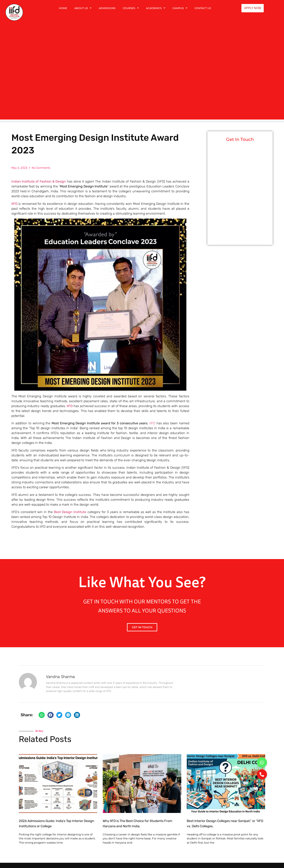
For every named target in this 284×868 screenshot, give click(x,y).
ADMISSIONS (107, 8)
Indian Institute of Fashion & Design (39, 181)
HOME (63, 8)
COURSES (131, 8)
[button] (42, 715)
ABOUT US (83, 8)
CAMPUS (180, 8)
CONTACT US (203, 8)
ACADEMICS (156, 8)
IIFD (70, 406)
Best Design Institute (70, 512)
